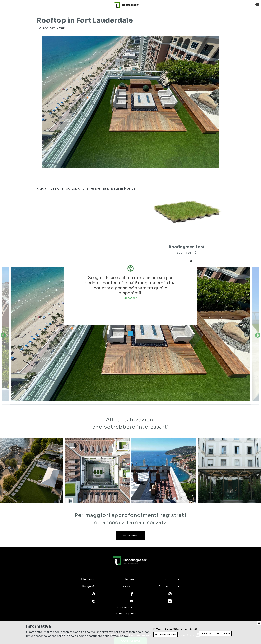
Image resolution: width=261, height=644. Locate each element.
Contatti (169, 586)
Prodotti (169, 579)
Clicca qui (130, 298)
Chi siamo (92, 579)
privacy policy (119, 636)
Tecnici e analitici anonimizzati (177, 630)
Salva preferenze (166, 634)
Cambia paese (130, 614)
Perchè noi (130, 579)
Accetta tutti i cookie (215, 634)
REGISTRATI (130, 536)
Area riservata (131, 608)
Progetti (92, 586)
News (130, 586)
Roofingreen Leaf (186, 247)
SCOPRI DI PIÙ (187, 253)
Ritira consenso (199, 636)
